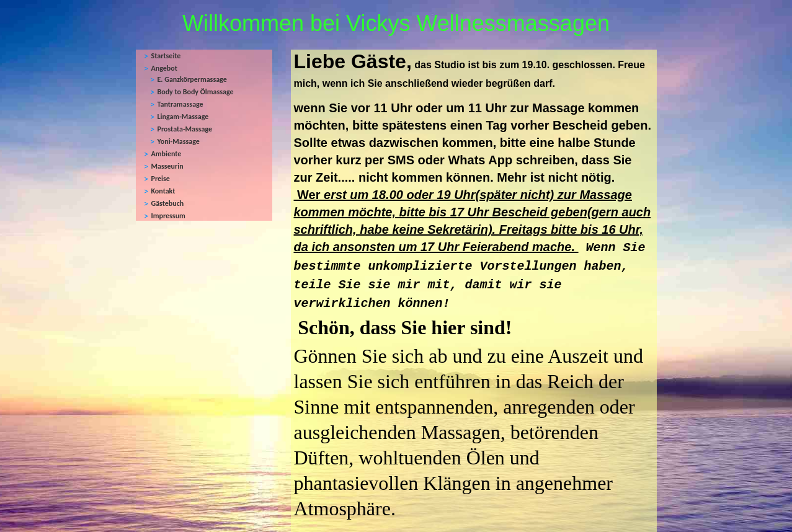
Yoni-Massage (179, 141)
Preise (161, 179)
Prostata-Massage (185, 129)
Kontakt (163, 191)
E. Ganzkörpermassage (192, 79)
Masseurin (167, 166)
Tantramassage (180, 104)
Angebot (164, 68)
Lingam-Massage (183, 117)
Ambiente (167, 154)
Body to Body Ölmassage (196, 92)
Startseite (166, 56)
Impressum (168, 216)
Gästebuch (168, 203)
